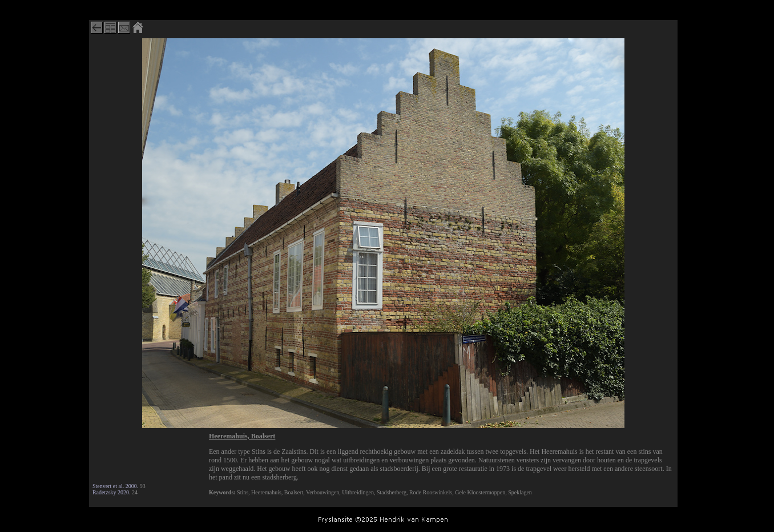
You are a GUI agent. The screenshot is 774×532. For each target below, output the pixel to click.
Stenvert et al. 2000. (115, 486)
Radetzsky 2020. (112, 492)
